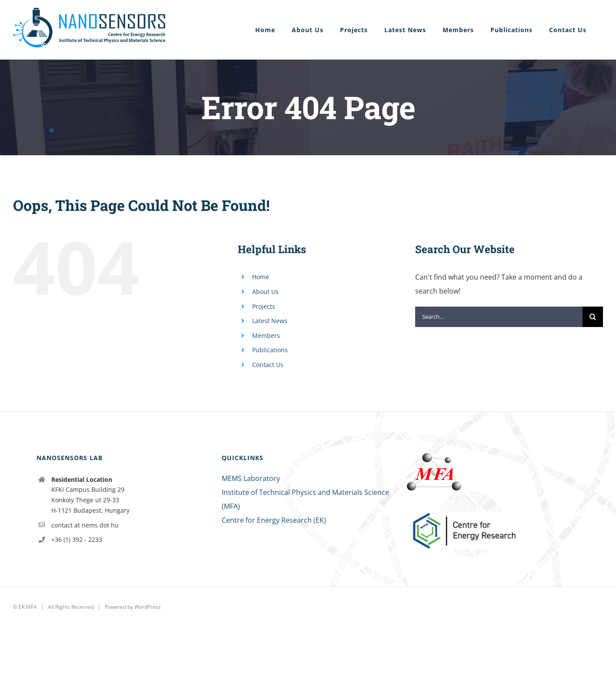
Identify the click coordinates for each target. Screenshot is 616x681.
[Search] (593, 317)
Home (261, 277)
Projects (264, 306)
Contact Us (268, 365)
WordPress (148, 607)
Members (266, 335)
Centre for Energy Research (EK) (274, 520)
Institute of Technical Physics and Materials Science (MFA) (305, 499)
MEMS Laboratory (251, 478)
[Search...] (499, 317)
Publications (270, 350)
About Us (265, 292)
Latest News (270, 321)
